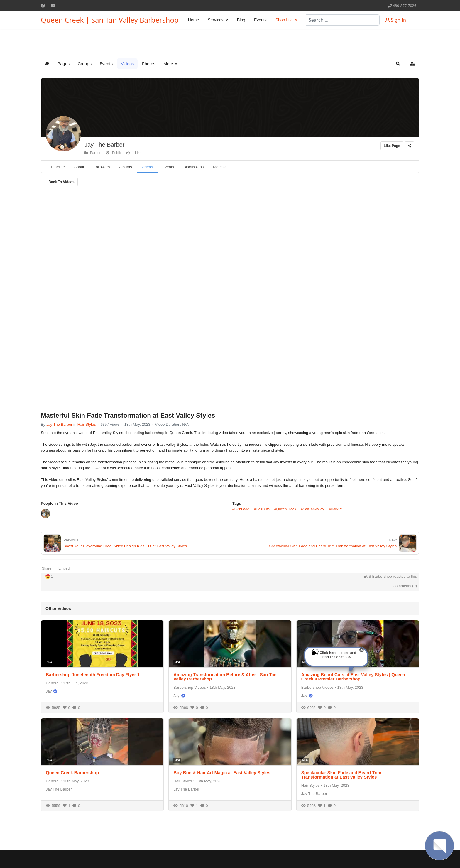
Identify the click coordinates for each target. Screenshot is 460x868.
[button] (171, 64)
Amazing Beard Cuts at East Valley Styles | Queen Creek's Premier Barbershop (353, 677)
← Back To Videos (59, 182)
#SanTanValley (312, 509)
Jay (49, 691)
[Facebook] (43, 5)
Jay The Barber (104, 145)
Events (260, 20)
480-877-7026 (405, 6)
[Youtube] (53, 5)
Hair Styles (87, 424)
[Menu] (416, 20)
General (53, 683)
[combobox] (342, 20)
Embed (64, 568)
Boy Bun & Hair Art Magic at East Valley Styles (222, 772)
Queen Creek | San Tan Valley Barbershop (110, 20)
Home (193, 20)
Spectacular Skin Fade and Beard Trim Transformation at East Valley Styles (341, 775)
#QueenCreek (285, 509)
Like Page (392, 146)
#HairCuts (262, 509)
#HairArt (335, 509)
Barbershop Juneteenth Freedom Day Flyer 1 (93, 674)
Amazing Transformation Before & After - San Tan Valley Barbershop (225, 677)
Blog (241, 20)
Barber (93, 153)
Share (47, 568)
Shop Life (284, 20)
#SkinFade (241, 509)
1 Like (134, 153)
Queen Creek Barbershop (72, 772)
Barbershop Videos (190, 687)
